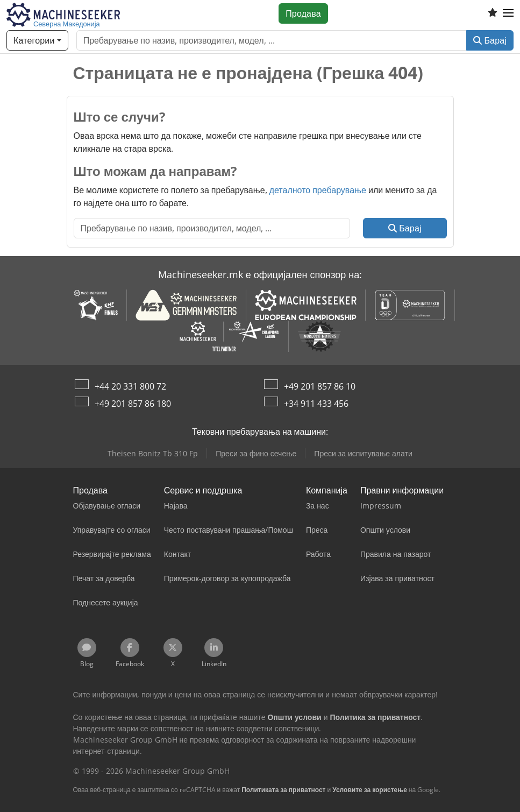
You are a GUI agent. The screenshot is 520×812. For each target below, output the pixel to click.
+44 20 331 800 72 (130, 386)
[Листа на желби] (493, 13)
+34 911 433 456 (316, 404)
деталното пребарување (318, 190)
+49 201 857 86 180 (133, 404)
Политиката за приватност (283, 790)
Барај (490, 40)
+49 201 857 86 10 (320, 386)
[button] (508, 13)
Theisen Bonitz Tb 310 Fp (153, 453)
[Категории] (37, 40)
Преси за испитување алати (363, 453)
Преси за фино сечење (256, 453)
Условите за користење (370, 790)
